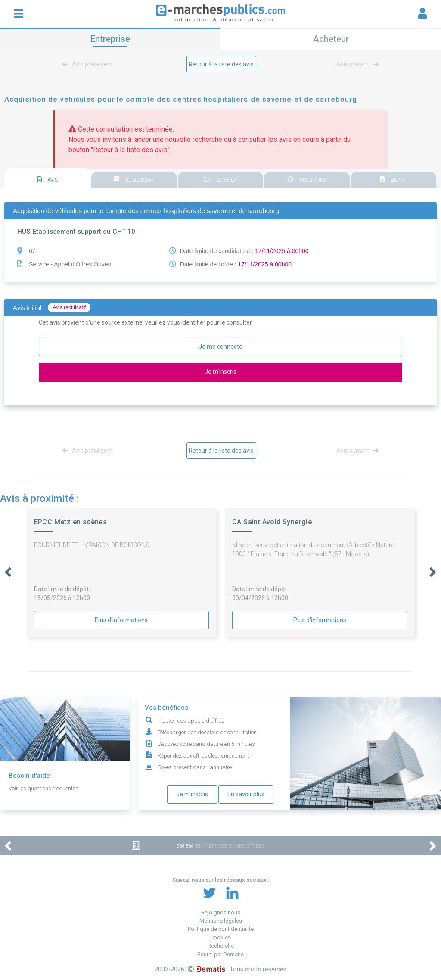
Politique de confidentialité (221, 929)
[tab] (48, 178)
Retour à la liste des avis (222, 64)
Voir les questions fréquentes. (44, 788)
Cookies (220, 938)
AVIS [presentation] (48, 180)
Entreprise (110, 39)
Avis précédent (89, 64)
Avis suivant (356, 64)
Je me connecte (220, 347)
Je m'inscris (192, 794)
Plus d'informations (121, 620)
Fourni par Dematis (220, 954)
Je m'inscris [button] (220, 372)
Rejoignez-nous (221, 913)
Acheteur (331, 39)
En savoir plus (246, 794)
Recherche (221, 946)
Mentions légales (221, 921)
